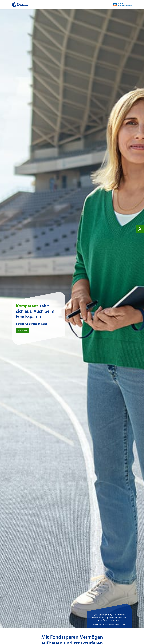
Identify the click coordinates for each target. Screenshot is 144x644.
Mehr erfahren (23, 331)
